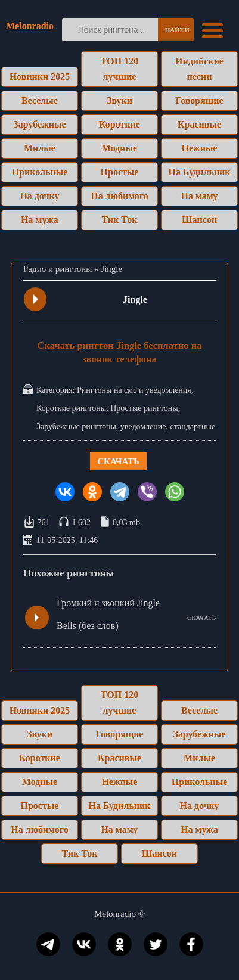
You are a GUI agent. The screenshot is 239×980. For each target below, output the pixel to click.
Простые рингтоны (144, 408)
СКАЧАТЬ (201, 618)
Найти (177, 30)
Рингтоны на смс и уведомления (134, 390)
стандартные (193, 427)
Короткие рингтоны (71, 408)
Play (36, 299)
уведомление (143, 427)
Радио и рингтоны (58, 269)
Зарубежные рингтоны (76, 427)
